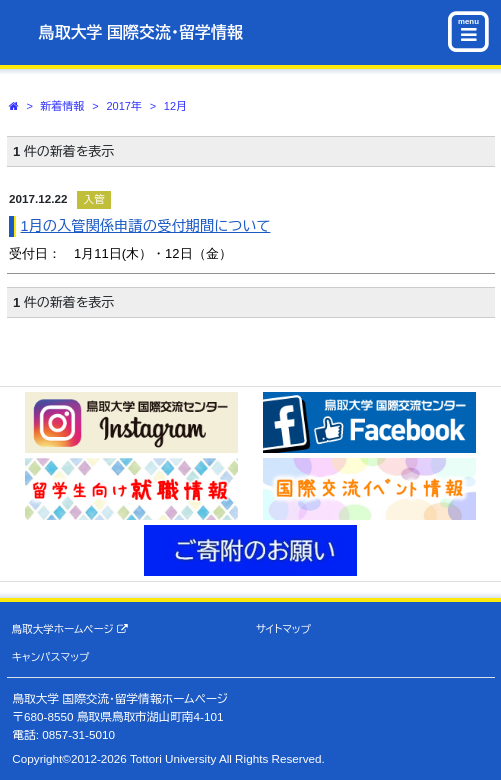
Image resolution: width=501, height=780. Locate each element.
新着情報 (63, 106)
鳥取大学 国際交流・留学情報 (141, 32)
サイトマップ (283, 629)
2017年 (123, 106)
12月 (175, 106)
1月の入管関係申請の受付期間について (146, 226)
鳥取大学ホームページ (70, 629)
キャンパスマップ (51, 657)
